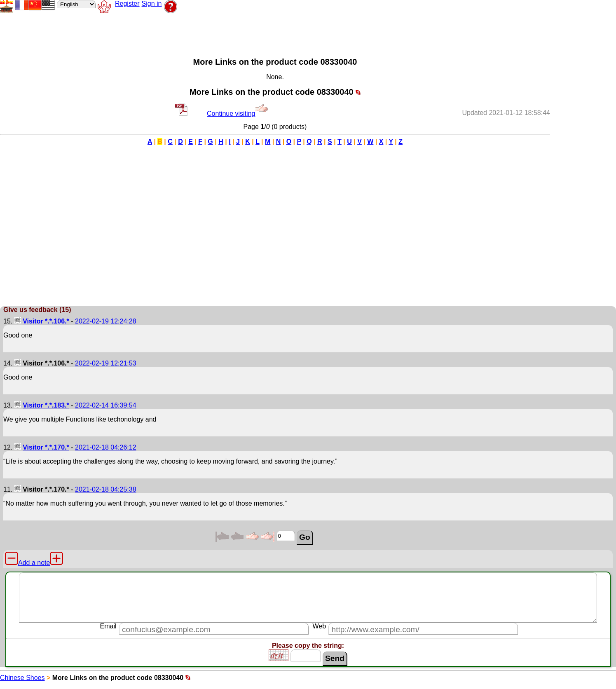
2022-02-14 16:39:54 (106, 405)
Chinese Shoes (22, 678)
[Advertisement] (212, 33)
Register (127, 4)
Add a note (34, 563)
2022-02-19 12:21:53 (106, 363)
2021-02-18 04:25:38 (106, 489)
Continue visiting (238, 114)
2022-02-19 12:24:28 (106, 321)
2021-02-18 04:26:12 (106, 447)
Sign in (152, 4)
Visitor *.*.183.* (46, 405)
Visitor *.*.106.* (46, 321)
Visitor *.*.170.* (46, 447)
